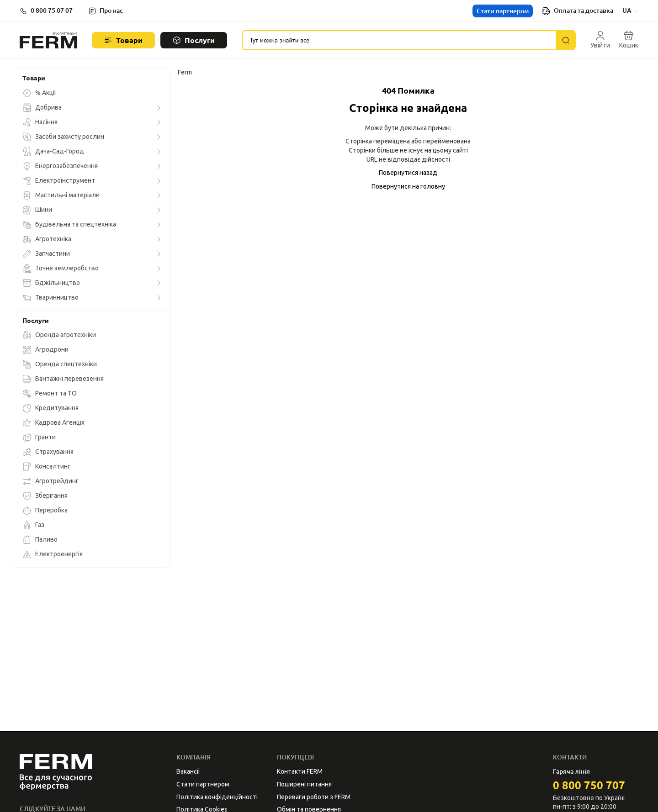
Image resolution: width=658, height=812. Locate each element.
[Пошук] (566, 40)
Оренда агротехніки (59, 335)
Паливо (40, 540)
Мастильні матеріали (61, 195)
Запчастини (46, 254)
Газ (33, 525)
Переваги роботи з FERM (314, 797)
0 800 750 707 (589, 785)
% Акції (39, 93)
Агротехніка (47, 239)
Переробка (45, 511)
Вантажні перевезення (63, 379)
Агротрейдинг (50, 481)
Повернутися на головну (408, 186)
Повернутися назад (408, 173)
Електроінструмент (59, 181)
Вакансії (188, 771)
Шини (37, 210)
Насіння (40, 122)
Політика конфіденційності (217, 797)
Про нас (111, 11)
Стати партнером (503, 11)
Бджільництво (51, 283)
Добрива (42, 108)
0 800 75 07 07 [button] (52, 11)
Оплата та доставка (578, 11)
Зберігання (45, 496)
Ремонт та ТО (50, 394)
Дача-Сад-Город (53, 152)
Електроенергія (53, 554)
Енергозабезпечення (60, 166)
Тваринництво (50, 298)
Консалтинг (46, 467)
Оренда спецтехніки (60, 364)
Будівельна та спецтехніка (69, 225)
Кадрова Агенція (53, 423)
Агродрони (45, 350)
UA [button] (630, 11)
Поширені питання (304, 784)
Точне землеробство (61, 269)
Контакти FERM (300, 771)
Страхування (48, 452)
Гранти (39, 438)
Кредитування (50, 408)
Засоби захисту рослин (63, 137)
